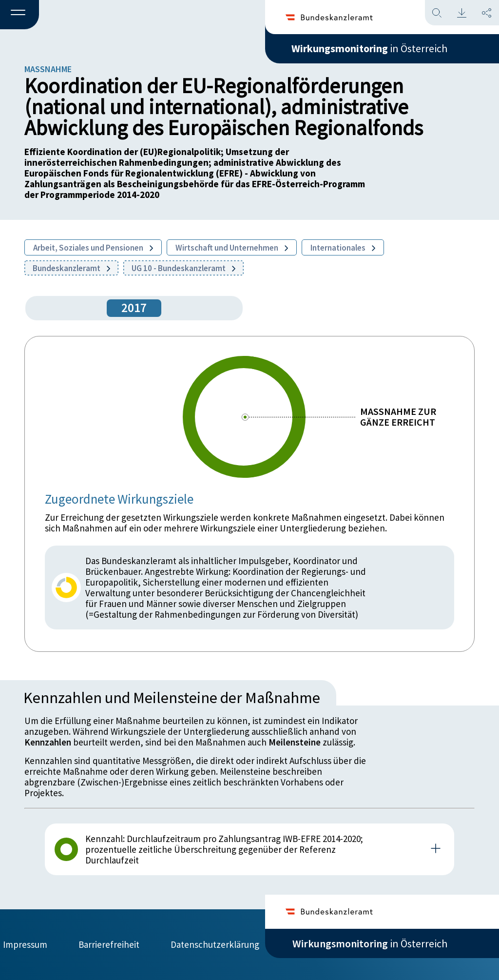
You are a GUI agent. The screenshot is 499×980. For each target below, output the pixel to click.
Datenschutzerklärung (215, 944)
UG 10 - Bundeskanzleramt (183, 268)
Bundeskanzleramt (71, 268)
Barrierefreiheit (109, 944)
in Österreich (370, 48)
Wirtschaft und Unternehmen (232, 248)
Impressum (25, 944)
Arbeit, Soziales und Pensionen (93, 248)
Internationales (343, 248)
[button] (19, 15)
